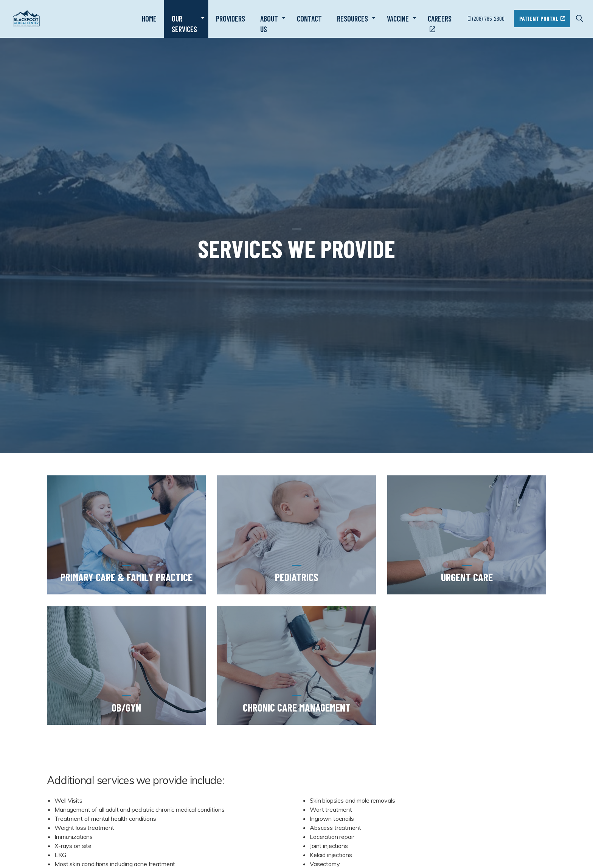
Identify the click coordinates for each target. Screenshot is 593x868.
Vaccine (398, 19)
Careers (440, 24)
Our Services (184, 24)
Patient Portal (542, 19)
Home (149, 19)
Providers (231, 19)
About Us (269, 24)
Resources (352, 19)
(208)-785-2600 (486, 18)
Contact (309, 19)
